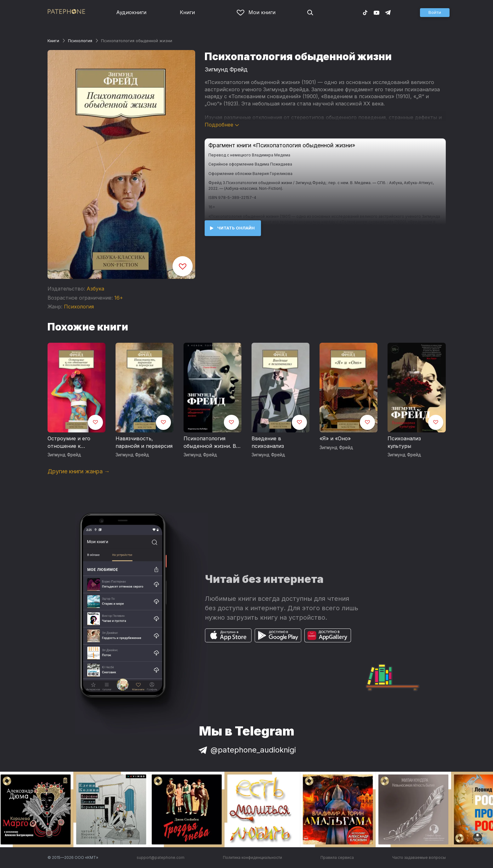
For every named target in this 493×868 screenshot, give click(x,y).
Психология (80, 41)
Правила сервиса (337, 857)
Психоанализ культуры (404, 442)
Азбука (95, 289)
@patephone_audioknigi (246, 750)
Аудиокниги (131, 12)
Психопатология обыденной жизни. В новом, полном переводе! (210, 442)
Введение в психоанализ (268, 442)
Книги (187, 12)
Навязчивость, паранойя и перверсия (144, 442)
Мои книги (256, 12)
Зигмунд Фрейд (226, 69)
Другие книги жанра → (79, 471)
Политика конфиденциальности (252, 857)
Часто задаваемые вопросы (419, 857)
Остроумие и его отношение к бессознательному (71, 442)
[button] (435, 13)
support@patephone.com (161, 857)
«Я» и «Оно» (335, 438)
